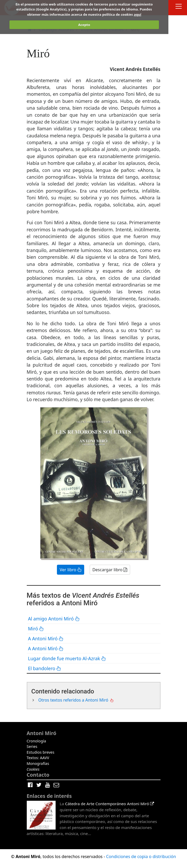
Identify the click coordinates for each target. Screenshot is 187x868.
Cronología (36, 741)
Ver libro (71, 570)
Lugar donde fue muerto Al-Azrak (67, 658)
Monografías (38, 763)
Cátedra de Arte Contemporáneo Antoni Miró (109, 804)
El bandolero (45, 668)
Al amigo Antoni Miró (54, 619)
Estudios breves (41, 752)
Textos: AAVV (38, 758)
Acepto (84, 25)
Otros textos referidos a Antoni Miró (74, 700)
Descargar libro (110, 570)
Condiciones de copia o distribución (141, 856)
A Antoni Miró (46, 639)
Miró (36, 629)
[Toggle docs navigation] (179, 7)
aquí (137, 14)
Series (32, 746)
